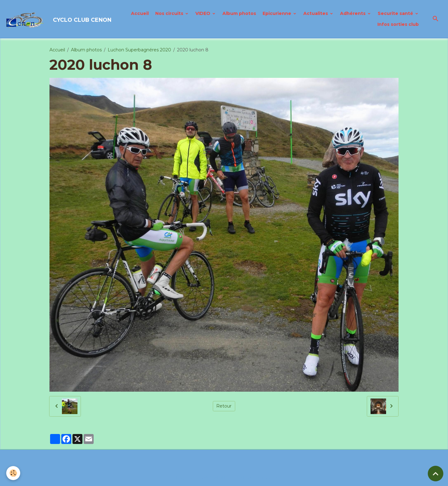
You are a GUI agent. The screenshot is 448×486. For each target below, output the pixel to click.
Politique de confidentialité (199, 478)
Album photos (239, 13)
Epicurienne (278, 13)
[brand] (55, 19)
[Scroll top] (436, 474)
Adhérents (353, 13)
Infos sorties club (398, 24)
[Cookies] (13, 473)
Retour (224, 406)
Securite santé (396, 13)
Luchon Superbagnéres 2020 (139, 50)
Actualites (316, 13)
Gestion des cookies (256, 478)
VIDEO (203, 13)
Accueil (140, 13)
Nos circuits (170, 13)
